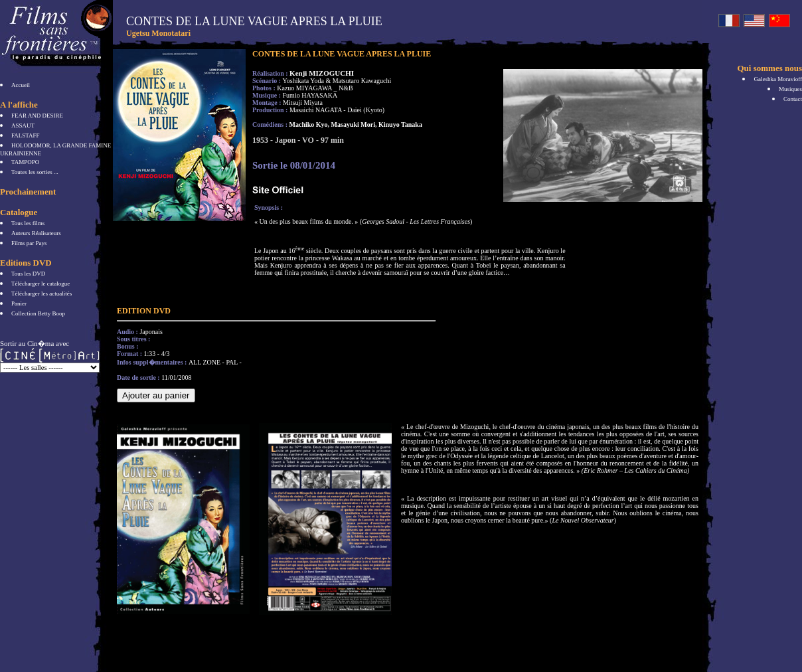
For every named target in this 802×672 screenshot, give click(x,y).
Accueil (21, 85)
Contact (793, 99)
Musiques (790, 89)
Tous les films (28, 223)
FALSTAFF (26, 135)
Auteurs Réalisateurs (36, 233)
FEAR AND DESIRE (37, 116)
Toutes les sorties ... (35, 172)
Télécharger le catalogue (40, 284)
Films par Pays (29, 243)
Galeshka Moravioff (778, 79)
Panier (19, 303)
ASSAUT (23, 126)
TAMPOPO (25, 162)
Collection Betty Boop (38, 313)
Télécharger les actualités (41, 294)
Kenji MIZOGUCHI (322, 73)
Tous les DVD (28, 274)
